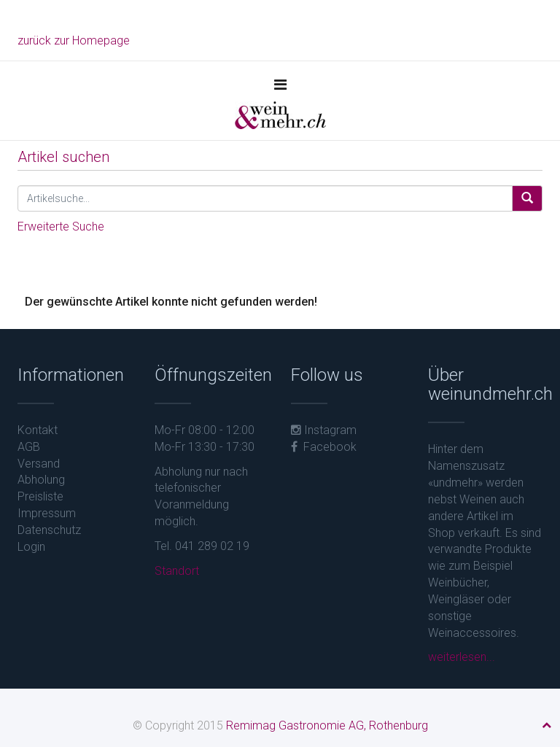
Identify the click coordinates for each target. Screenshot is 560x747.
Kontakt (38, 430)
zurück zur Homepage (74, 40)
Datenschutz (49, 530)
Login (31, 547)
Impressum (47, 513)
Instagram (324, 430)
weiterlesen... (462, 657)
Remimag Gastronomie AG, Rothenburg (327, 725)
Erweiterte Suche (61, 227)
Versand (39, 464)
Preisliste (40, 496)
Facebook (324, 447)
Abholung (41, 480)
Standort (177, 571)
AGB (29, 447)
